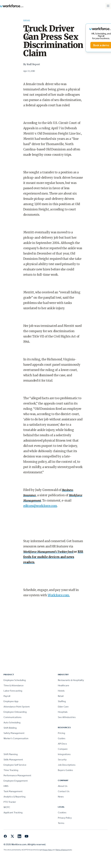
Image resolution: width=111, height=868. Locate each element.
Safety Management (14, 733)
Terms (61, 823)
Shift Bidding (10, 728)
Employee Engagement (16, 781)
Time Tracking (11, 770)
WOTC (7, 807)
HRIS (6, 786)
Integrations (64, 754)
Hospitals (63, 712)
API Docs (62, 744)
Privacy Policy (65, 818)
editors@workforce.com (40, 506)
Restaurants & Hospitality (71, 680)
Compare (63, 749)
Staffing (62, 701)
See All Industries (67, 717)
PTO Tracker (10, 802)
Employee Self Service (15, 765)
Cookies (62, 812)
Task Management (13, 791)
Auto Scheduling (12, 723)
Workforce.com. (59, 595)
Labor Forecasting (13, 691)
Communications (13, 717)
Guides (62, 738)
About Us (63, 786)
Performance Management (17, 775)
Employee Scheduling (15, 680)
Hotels (61, 691)
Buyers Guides (65, 770)
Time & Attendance (14, 685)
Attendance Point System (17, 707)
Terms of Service (62, 850)
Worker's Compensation (16, 738)
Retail (61, 696)
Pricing (61, 733)
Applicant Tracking (13, 812)
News (61, 797)
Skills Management (13, 760)
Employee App (11, 701)
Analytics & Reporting (15, 797)
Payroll (7, 696)
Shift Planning (11, 754)
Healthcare (64, 685)
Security (62, 760)
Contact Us (64, 791)
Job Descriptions (67, 765)
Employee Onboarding (15, 712)
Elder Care (63, 707)
